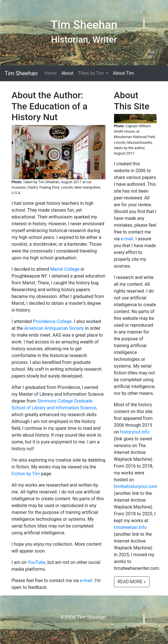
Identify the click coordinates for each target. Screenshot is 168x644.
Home (50, 73)
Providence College (52, 321)
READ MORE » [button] (132, 582)
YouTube (36, 562)
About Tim (123, 73)
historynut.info (135, 432)
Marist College (65, 269)
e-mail (86, 581)
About (67, 73)
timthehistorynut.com (136, 486)
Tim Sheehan (21, 73)
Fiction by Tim (26, 474)
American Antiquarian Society (54, 328)
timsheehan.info (130, 527)
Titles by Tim (91, 73)
